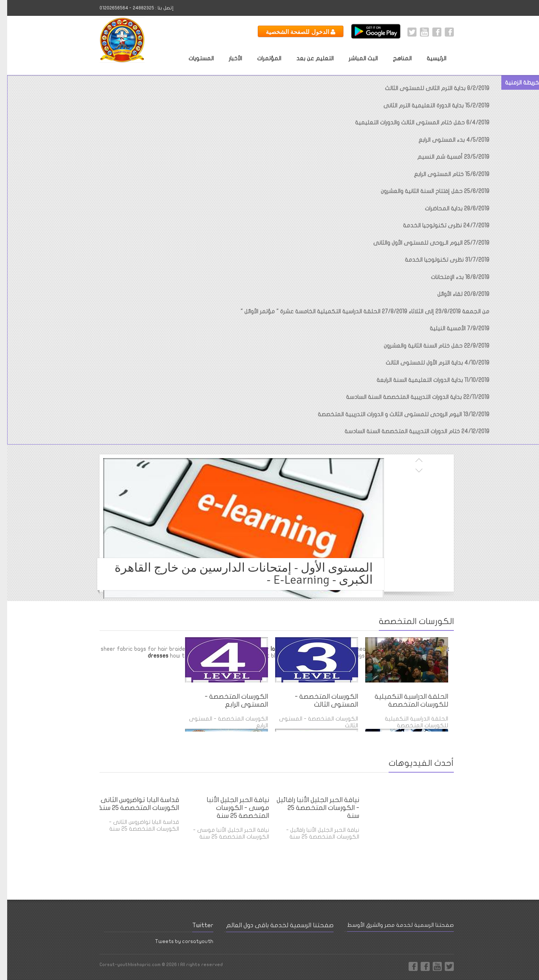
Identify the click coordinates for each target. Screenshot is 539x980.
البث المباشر (356, 58)
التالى (412, 469)
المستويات (194, 58)
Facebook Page (406, 966)
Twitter (405, 32)
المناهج (395, 58)
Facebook (442, 32)
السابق (412, 461)
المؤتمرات (262, 58)
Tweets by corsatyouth (177, 941)
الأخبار (228, 58)
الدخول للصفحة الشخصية (293, 32)
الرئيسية (429, 58)
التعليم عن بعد (308, 58)
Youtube (417, 32)
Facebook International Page (430, 32)
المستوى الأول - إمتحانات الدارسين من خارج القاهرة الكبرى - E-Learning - (237, 574)
